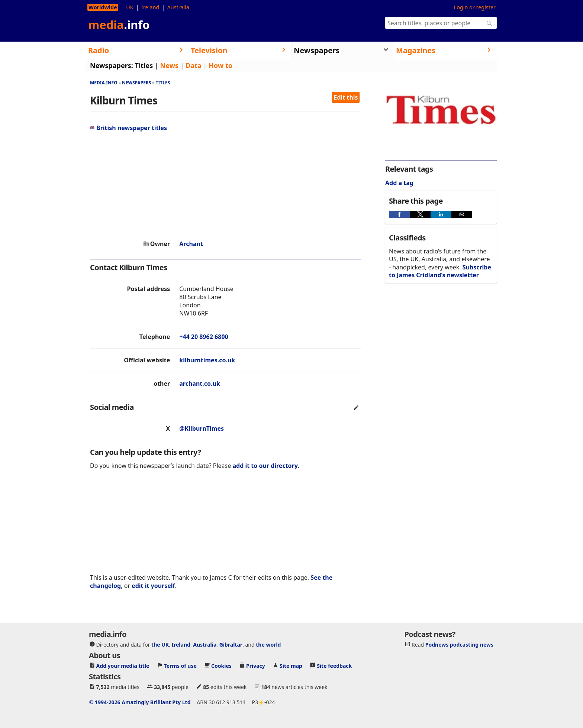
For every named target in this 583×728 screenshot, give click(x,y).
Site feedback (334, 666)
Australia (178, 7)
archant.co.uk (200, 384)
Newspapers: (112, 65)
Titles (144, 65)
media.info (104, 83)
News (169, 65)
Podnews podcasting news (459, 645)
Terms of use (180, 666)
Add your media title (123, 666)
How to (220, 65)
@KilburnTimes (202, 428)
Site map (291, 666)
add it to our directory (265, 466)
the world (268, 645)
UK (130, 7)
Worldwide (103, 7)
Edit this (346, 97)
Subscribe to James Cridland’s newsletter (440, 271)
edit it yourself (153, 586)
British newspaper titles (128, 128)
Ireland (150, 7)
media (119, 25)
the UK (160, 645)
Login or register (475, 7)
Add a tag (399, 183)
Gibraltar (231, 645)
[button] (399, 214)
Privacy (256, 666)
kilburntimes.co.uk (207, 360)
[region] (225, 186)
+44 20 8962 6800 (204, 337)
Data (194, 65)
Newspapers (137, 83)
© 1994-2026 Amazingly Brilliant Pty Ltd (140, 702)
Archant (191, 244)
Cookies (221, 666)
